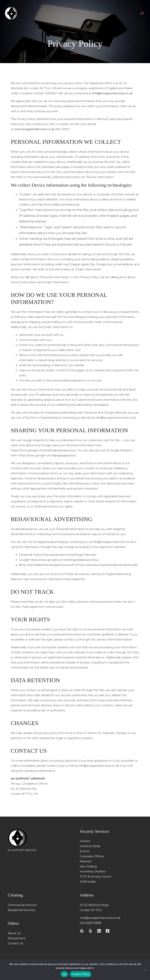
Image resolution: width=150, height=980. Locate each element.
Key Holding (88, 866)
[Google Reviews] (82, 931)
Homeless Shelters (93, 872)
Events (85, 851)
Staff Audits (88, 882)
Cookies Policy (81, 974)
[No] (145, 970)
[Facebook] (108, 931)
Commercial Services (22, 905)
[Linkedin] (99, 931)
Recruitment (17, 938)
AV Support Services (39, 857)
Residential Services (21, 910)
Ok (64, 974)
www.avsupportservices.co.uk (34, 129)
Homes (85, 841)
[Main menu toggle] (142, 14)
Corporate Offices (92, 856)
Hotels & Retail (90, 846)
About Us (14, 933)
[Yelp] (90, 931)
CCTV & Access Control (96, 877)
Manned (86, 861)
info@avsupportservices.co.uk (112, 93)
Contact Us (15, 943)
